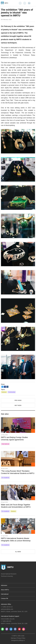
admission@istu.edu (7, 609)
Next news (18, 405)
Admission (4, 585)
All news (18, 552)
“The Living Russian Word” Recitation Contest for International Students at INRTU (18, 472)
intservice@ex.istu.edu (8, 619)
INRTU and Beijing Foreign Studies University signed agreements (14, 439)
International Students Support (10, 616)
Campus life (5, 598)
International (5, 444)
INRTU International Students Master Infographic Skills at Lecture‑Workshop (16, 540)
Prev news (18, 400)
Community (12, 392)
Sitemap (13, 638)
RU (29, 3)
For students (5, 478)
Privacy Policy (21, 638)
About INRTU (5, 590)
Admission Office (6, 604)
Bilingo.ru (22, 640)
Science (4, 392)
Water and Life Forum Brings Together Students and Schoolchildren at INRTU (16, 506)
